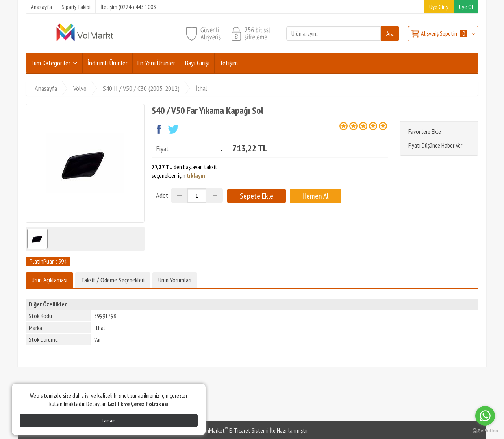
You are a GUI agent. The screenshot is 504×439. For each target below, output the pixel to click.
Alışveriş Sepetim (445, 33)
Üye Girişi (439, 7)
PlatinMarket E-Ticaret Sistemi (232, 430)
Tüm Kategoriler (50, 63)
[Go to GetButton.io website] (485, 431)
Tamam (109, 421)
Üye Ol (466, 7)
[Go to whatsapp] (485, 416)
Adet (162, 195)
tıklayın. (197, 175)
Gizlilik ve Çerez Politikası (138, 404)
